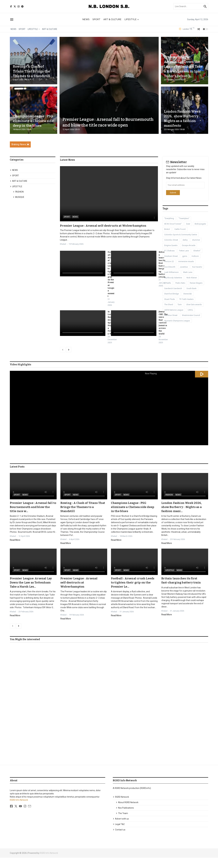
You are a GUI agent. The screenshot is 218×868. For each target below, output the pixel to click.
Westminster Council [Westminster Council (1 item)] (191, 315)
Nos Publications (125, 818)
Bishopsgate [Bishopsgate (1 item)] (200, 224)
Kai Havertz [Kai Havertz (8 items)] (197, 267)
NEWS (86, 19)
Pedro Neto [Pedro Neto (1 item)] (180, 283)
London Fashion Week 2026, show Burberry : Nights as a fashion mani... (183, 518)
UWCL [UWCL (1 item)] (190, 310)
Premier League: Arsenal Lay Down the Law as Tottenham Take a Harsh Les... (32, 593)
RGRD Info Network (19, 810)
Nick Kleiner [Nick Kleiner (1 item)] (192, 278)
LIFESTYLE (132, 19)
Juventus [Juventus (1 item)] (184, 267)
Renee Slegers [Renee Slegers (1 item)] (196, 283)
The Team (122, 824)
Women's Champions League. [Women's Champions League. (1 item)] (177, 321)
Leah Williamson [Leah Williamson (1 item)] (171, 272)
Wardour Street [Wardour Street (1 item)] (171, 315)
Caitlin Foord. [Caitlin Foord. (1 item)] (180, 229)
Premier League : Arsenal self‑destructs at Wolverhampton (105, 226)
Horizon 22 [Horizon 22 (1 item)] (169, 261)
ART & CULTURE (112, 19)
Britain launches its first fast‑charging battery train (162, 267)
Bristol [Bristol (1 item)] (167, 229)
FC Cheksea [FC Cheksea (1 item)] (169, 251)
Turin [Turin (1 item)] (180, 304)
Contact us (119, 840)
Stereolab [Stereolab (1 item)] (188, 294)
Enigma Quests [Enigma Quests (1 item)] (171, 245)
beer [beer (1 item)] (188, 224)
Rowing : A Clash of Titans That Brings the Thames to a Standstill (31, 69)
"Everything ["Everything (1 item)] (169, 218)
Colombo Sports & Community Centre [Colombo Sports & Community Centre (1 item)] (181, 235)
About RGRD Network (127, 813)
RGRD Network (121, 807)
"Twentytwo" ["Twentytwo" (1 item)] (184, 218)
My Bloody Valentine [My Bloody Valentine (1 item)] (173, 278)
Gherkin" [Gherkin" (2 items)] (197, 251)
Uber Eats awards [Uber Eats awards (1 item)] (194, 304)
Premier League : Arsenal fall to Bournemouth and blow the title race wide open (105, 119)
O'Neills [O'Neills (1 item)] (168, 283)
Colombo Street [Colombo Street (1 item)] (171, 240)
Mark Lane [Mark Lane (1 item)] (188, 272)
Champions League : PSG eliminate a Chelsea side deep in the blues (32, 118)
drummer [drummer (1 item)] (196, 240)
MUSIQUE (19, 197)
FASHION (18, 192)
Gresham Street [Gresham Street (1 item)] (171, 256)
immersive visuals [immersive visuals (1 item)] (186, 261)
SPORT (96, 19)
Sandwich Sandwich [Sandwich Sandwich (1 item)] (173, 288)
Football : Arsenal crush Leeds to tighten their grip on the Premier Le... (134, 593)
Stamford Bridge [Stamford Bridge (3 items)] (172, 294)
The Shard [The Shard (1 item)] (169, 304)
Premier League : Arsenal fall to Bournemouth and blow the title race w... (32, 518)
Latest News (67, 160)
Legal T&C (119, 834)
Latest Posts (17, 478)
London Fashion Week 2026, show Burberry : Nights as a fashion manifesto (183, 118)
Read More (15, 551)
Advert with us (121, 829)
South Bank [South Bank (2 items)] (192, 288)
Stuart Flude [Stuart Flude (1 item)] (169, 299)
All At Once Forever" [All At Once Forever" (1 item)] (173, 224)
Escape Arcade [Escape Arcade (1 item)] (189, 245)
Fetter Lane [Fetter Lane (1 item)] (184, 251)
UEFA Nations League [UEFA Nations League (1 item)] (174, 310)
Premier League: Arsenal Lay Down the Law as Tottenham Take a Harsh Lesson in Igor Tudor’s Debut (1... (184, 64)
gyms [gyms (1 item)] (185, 256)
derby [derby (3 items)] (185, 240)
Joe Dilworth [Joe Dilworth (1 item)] (170, 267)
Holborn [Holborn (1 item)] (195, 256)
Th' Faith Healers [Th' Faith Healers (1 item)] (186, 299)
